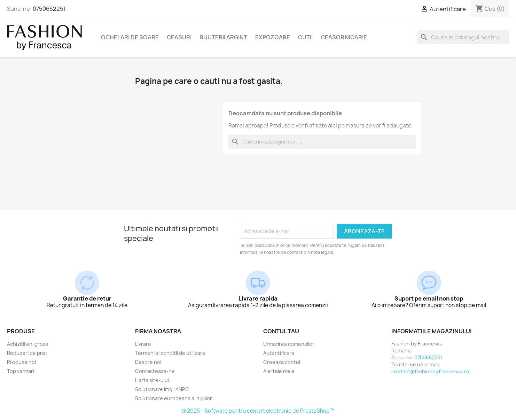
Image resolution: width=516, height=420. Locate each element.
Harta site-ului (152, 380)
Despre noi (148, 362)
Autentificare (279, 353)
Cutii (305, 37)
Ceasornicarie (344, 37)
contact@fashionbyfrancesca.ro (430, 371)
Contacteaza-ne (155, 371)
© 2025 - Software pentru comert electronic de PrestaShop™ (258, 411)
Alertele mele (279, 371)
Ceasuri (179, 37)
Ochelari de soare (130, 37)
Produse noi (21, 362)
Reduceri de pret (27, 353)
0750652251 (49, 9)
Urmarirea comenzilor (289, 344)
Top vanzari (21, 371)
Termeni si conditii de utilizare (170, 353)
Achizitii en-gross (28, 344)
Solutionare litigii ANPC (162, 389)
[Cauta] (463, 37)
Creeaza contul (282, 362)
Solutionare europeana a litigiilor (174, 398)
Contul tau (281, 331)
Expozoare (273, 37)
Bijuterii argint (223, 37)
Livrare (143, 344)
